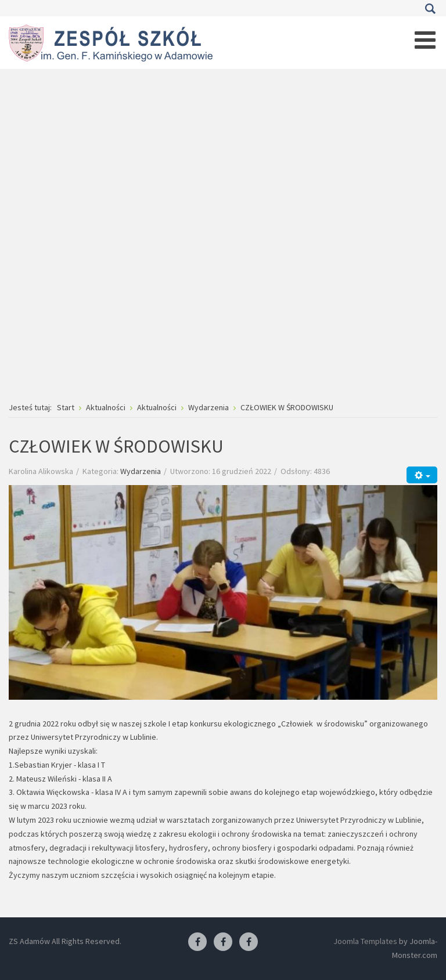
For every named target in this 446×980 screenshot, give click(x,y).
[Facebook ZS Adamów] (197, 942)
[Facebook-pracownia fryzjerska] (223, 942)
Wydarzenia (141, 471)
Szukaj (430, 9)
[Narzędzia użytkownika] (422, 475)
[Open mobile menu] (425, 40)
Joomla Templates (365, 941)
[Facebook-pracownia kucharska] (249, 942)
